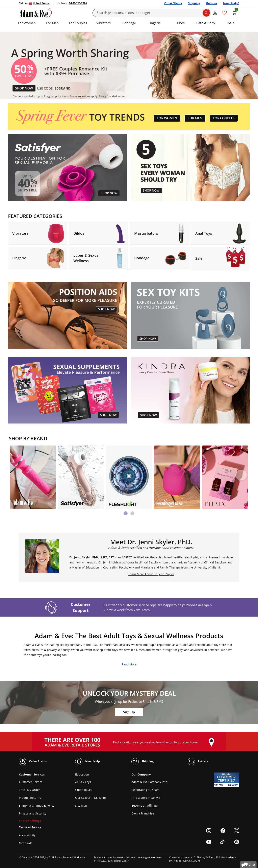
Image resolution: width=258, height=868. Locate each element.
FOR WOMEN (167, 118)
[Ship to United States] (39, 3)
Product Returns (30, 798)
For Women (27, 23)
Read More (129, 664)
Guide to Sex (84, 790)
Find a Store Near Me (146, 798)
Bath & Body (206, 23)
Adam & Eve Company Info (149, 782)
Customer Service (31, 782)
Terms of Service (30, 827)
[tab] (126, 513)
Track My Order (29, 790)
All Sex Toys (83, 782)
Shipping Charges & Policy (37, 805)
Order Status (173, 3)
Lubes (180, 23)
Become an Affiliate (145, 805)
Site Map (81, 805)
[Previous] (17, 475)
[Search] (152, 13)
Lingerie (155, 23)
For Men (52, 23)
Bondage (129, 23)
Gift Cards (26, 843)
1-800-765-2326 (78, 3)
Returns (212, 3)
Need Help (87, 762)
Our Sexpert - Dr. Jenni (91, 798)
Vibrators (104, 23)
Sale (231, 23)
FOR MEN (195, 118)
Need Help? (231, 3)
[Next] (241, 475)
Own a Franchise (143, 813)
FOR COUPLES (224, 118)
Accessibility (27, 835)
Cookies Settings (30, 821)
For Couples (78, 23)
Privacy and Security (33, 813)
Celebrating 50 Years (145, 790)
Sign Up (129, 712)
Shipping (194, 3)
